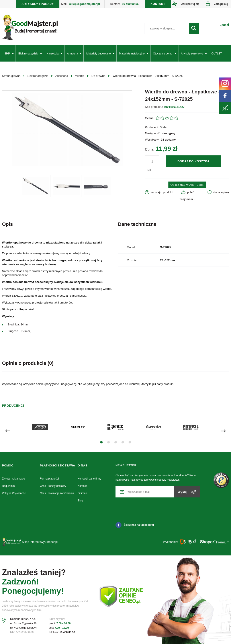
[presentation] (8, 430)
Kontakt (82, 486)
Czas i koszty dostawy (53, 486)
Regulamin (8, 486)
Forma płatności (49, 479)
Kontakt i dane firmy (89, 479)
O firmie (82, 493)
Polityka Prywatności (14, 493)
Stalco (164, 127)
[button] (101, 442)
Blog (80, 501)
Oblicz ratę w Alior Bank (187, 185)
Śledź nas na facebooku (135, 525)
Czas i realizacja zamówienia (57, 493)
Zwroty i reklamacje (13, 479)
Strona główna (11, 76)
